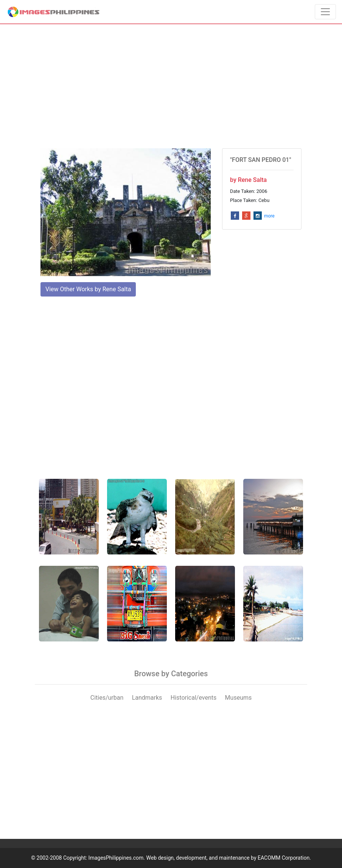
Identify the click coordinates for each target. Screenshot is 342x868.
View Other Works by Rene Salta (88, 289)
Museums (239, 698)
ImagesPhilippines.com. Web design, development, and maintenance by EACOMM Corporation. (200, 858)
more (269, 216)
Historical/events (194, 698)
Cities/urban (107, 698)
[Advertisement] (171, 86)
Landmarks (147, 698)
